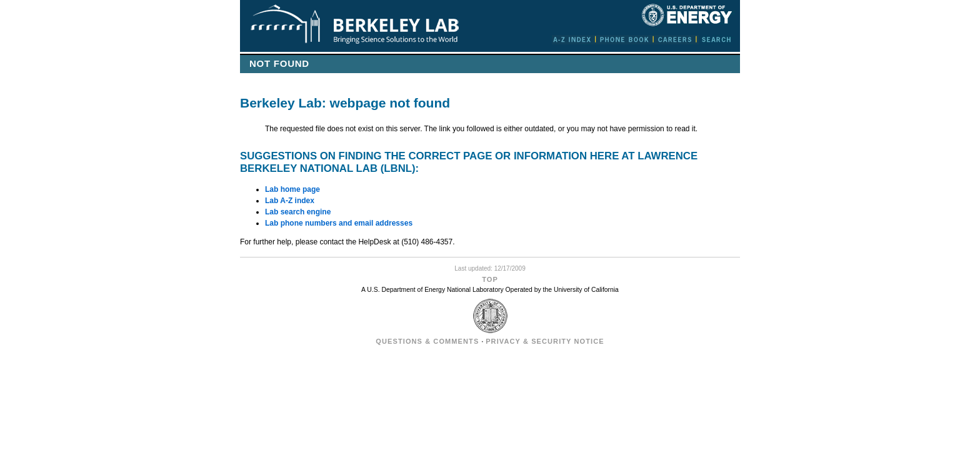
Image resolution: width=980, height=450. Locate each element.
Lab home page (292, 189)
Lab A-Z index (290, 201)
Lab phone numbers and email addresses (339, 223)
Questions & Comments (427, 341)
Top (490, 279)
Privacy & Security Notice (545, 341)
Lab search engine (298, 212)
